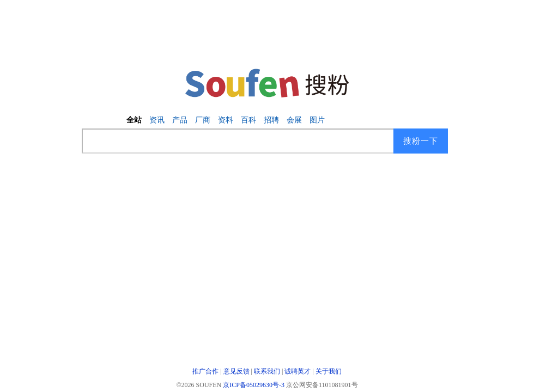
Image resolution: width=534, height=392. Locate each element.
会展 (294, 120)
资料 (226, 120)
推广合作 (205, 371)
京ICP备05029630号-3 (254, 385)
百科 (248, 120)
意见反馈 (236, 371)
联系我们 (267, 371)
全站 (134, 120)
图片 (317, 120)
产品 (180, 120)
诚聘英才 (298, 371)
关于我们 (329, 371)
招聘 (271, 120)
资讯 (157, 120)
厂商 (203, 120)
